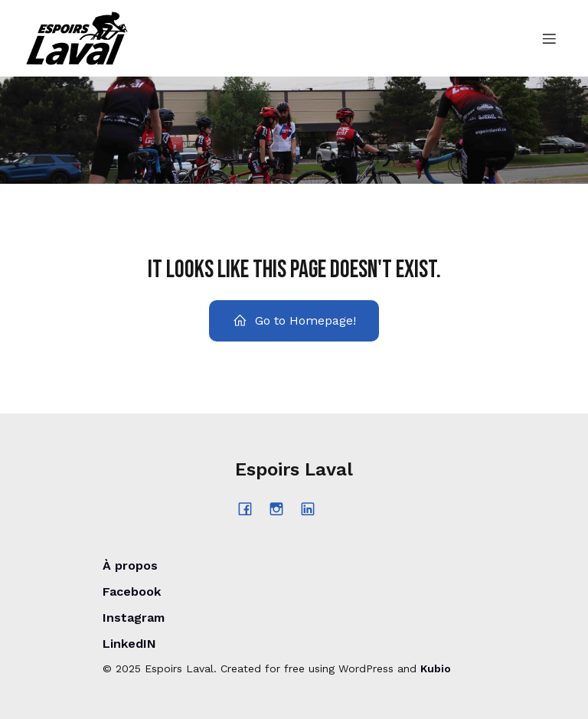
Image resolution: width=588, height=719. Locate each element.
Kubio (436, 668)
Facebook (132, 592)
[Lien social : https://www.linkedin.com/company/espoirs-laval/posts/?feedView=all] (314, 508)
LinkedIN (129, 644)
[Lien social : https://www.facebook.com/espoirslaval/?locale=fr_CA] (251, 508)
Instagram (134, 618)
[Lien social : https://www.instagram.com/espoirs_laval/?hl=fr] (282, 508)
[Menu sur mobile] (549, 38)
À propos (130, 565)
